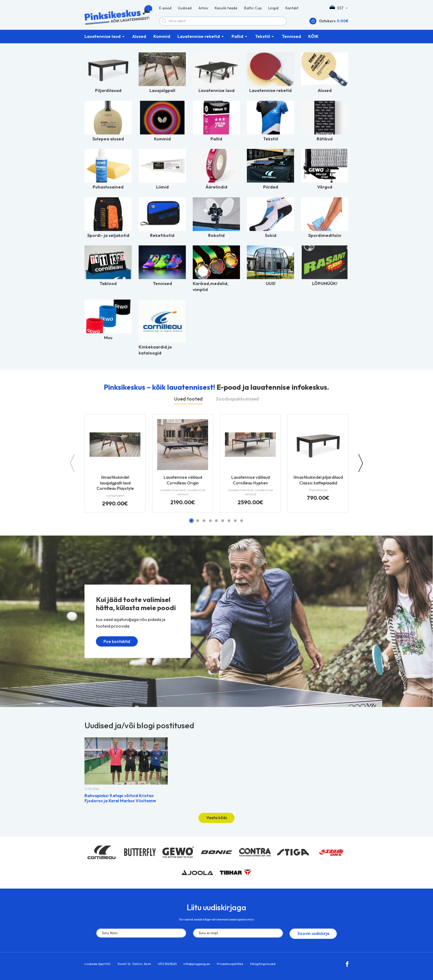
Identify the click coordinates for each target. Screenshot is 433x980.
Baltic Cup (253, 10)
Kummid (162, 40)
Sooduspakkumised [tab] (237, 403)
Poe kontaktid (112, 645)
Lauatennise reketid (199, 40)
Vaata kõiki (217, 819)
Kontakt (292, 10)
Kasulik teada (226, 10)
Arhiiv (203, 10)
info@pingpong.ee (197, 964)
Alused (139, 40)
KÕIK (313, 40)
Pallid (237, 40)
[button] (339, 10)
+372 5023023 (167, 964)
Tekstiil (263, 40)
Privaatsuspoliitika (230, 964)
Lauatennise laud (103, 40)
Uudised (185, 10)
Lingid (273, 10)
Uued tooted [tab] (188, 403)
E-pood (165, 10)
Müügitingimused (263, 964)
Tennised (291, 40)
